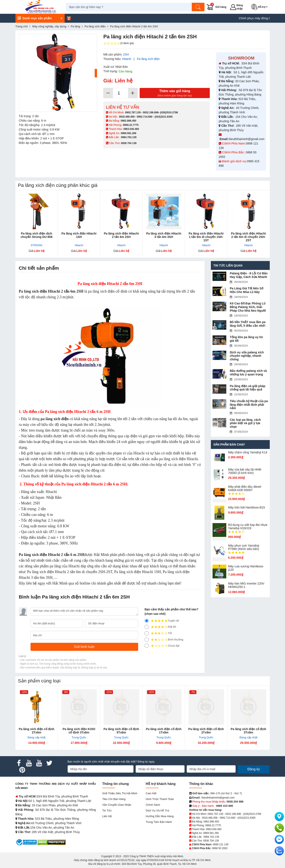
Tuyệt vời (162, 621)
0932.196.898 (151, 112)
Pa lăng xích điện (148, 59)
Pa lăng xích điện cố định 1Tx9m (164, 731)
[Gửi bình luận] (84, 647)
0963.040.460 (131, 129)
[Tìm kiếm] (199, 7)
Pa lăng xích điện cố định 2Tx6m (37, 731)
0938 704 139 (211, 841)
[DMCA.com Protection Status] (52, 842)
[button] (260, 7)
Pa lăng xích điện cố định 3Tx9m (249, 731)
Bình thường (164, 640)
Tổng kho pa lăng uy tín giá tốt (246, 339)
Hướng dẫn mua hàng (160, 816)
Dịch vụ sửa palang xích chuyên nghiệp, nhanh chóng (247, 356)
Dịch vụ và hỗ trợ (157, 810)
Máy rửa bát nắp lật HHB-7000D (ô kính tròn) (245, 471)
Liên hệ (107, 816)
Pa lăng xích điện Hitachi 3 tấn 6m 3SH (164, 235)
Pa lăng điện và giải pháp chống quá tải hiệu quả (247, 388)
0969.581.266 (129, 133)
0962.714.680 (145, 117)
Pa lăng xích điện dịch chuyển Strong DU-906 (36, 235)
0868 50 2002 (220, 848)
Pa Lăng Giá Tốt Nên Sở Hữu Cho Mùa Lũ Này (247, 290)
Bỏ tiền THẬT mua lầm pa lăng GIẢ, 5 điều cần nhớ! (247, 324)
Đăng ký (254, 769)
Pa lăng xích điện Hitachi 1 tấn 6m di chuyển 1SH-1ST (206, 237)
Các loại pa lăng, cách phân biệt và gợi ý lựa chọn (245, 423)
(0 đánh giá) (119, 43)
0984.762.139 (129, 137)
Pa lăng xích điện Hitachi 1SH (79, 235)
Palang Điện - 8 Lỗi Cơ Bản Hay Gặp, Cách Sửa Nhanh (249, 275)
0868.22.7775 (131, 125)
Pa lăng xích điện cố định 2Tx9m (206, 731)
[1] (147, 646)
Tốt (158, 633)
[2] (147, 640)
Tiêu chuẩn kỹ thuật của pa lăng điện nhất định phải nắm (249, 405)
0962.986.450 (129, 121)
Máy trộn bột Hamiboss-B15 (246, 507)
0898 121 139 (220, 844)
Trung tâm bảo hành (159, 822)
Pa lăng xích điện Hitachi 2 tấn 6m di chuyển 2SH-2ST (248, 237)
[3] (147, 633)
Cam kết (151, 793)
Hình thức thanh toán (160, 799)
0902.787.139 (133, 112)
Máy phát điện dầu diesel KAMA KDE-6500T (245, 488)
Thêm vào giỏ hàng (175, 93)
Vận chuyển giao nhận (117, 805)
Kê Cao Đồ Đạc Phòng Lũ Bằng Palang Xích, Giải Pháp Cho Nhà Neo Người (248, 307)
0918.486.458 (127, 117)
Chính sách (153, 805)
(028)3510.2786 (169, 112)
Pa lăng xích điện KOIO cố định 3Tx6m (79, 731)
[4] (147, 627)
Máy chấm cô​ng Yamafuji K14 (248, 452)
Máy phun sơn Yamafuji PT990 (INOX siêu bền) (243, 547)
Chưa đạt (162, 646)
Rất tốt (160, 627)
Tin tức (107, 810)
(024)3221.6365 (164, 117)
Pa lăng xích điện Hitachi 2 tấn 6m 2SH (121, 235)
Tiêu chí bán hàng (114, 799)
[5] (147, 621)
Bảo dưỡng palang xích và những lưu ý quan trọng (248, 373)
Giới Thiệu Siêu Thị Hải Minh (120, 793)
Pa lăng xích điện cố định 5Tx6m (121, 731)
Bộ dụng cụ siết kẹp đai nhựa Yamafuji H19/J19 (248, 526)
